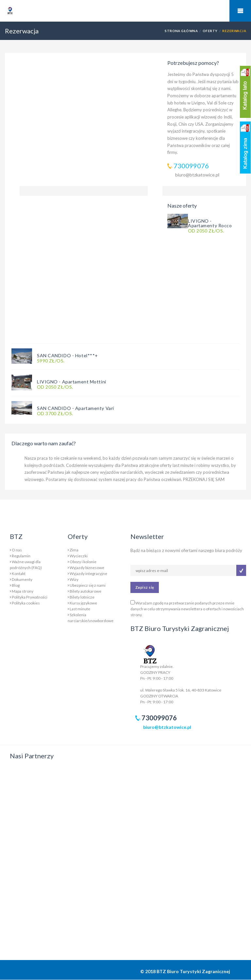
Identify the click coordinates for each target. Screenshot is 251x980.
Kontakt (19, 573)
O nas (17, 550)
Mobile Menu (240, 11)
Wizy (74, 579)
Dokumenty (22, 579)
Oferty (210, 31)
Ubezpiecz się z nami (88, 585)
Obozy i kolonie (83, 562)
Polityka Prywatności (30, 597)
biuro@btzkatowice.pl (197, 175)
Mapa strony (23, 591)
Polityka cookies (26, 603)
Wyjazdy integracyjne (88, 573)
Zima (74, 550)
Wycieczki (79, 556)
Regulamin (21, 556)
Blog (16, 585)
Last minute (80, 609)
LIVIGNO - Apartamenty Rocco (210, 223)
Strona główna (181, 31)
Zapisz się (145, 587)
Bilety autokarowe (85, 591)
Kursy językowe (83, 603)
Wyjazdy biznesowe (87, 568)
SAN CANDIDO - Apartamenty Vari (75, 408)
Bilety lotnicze (82, 597)
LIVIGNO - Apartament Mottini (72, 382)
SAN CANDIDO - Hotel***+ (67, 355)
